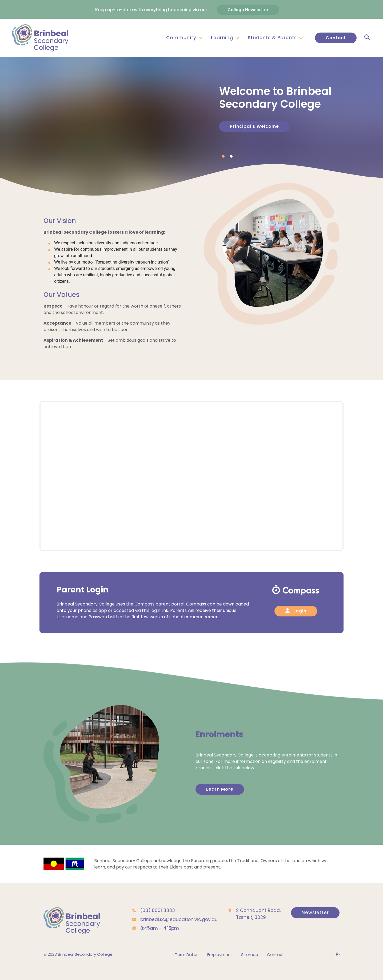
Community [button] (184, 37)
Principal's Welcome (254, 130)
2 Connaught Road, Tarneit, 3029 (258, 923)
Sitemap (250, 963)
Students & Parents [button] (275, 37)
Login (296, 620)
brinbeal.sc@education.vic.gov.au (179, 928)
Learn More (220, 798)
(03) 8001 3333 (158, 919)
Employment (220, 963)
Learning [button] (225, 37)
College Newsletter (248, 9)
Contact (336, 37)
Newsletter (315, 921)
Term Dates (187, 963)
